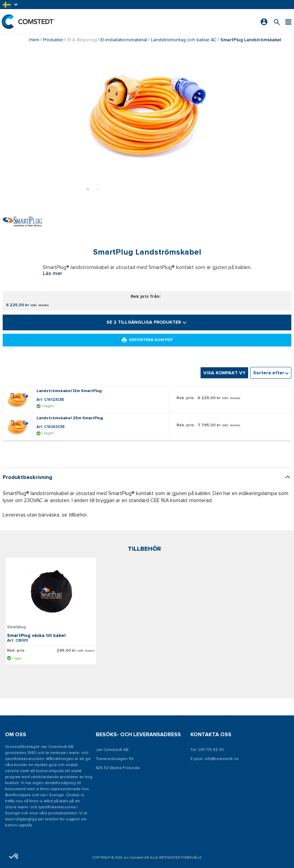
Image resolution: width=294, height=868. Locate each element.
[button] (11, 5)
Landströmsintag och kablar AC (184, 40)
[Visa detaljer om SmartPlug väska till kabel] (51, 609)
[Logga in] (264, 22)
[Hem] (28, 22)
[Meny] (288, 22)
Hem (34, 40)
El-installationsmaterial (124, 40)
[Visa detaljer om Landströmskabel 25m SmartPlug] (19, 443)
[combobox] (271, 390)
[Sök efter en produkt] (277, 22)
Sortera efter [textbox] (269, 390)
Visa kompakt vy (224, 390)
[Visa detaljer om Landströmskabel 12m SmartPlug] (19, 416)
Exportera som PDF (147, 357)
